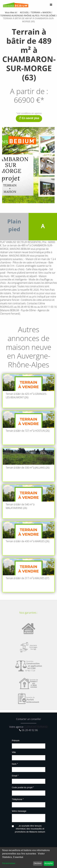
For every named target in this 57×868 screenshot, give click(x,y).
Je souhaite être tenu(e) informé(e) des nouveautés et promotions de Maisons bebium (30, 829)
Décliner (38, 863)
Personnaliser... (10, 863)
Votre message (19, 811)
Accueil (24, 13)
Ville (14, 752)
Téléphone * (18, 799)
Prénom (16, 741)
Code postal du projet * (23, 788)
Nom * (15, 764)
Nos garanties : (28, 613)
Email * (15, 776)
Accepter (49, 863)
